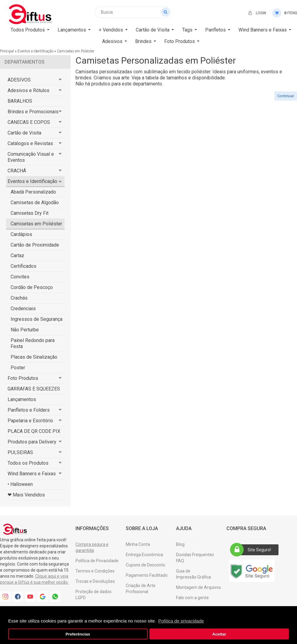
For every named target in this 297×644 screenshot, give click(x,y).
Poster (18, 368)
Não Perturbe (25, 330)
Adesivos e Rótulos (28, 90)
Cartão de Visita (24, 133)
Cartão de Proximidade (35, 245)
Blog (180, 544)
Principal (7, 51)
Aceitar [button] (219, 634)
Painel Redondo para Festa (33, 343)
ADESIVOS (19, 80)
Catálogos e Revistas (30, 143)
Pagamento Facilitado (147, 575)
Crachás (19, 298)
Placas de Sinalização (34, 357)
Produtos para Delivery (32, 442)
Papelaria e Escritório (30, 421)
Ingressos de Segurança (37, 319)
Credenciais (23, 309)
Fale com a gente (192, 598)
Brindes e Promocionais (33, 112)
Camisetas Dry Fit (30, 213)
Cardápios (21, 234)
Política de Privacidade (97, 561)
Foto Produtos (23, 378)
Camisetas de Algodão (35, 202)
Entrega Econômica (144, 555)
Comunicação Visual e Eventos (31, 157)
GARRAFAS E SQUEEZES (34, 389)
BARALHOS (20, 101)
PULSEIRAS (20, 452)
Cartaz (17, 256)
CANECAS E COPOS (29, 122)
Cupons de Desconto (145, 565)
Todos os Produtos (28, 463)
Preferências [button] (78, 634)
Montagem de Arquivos (199, 587)
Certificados (23, 266)
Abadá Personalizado (33, 192)
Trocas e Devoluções (95, 581)
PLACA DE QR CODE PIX (34, 431)
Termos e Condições (95, 571)
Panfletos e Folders (29, 410)
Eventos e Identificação (35, 51)
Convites (20, 277)
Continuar (286, 96)
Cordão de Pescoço (32, 287)
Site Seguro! (252, 550)
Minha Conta (138, 544)
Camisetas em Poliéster (76, 51)
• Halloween (20, 484)
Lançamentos (22, 399)
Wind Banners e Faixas (32, 474)
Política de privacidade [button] (181, 621)
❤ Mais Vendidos (26, 495)
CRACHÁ (17, 171)
